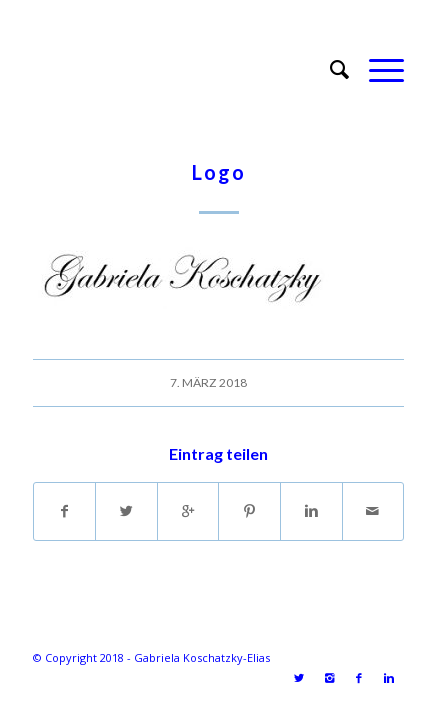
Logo (219, 172)
